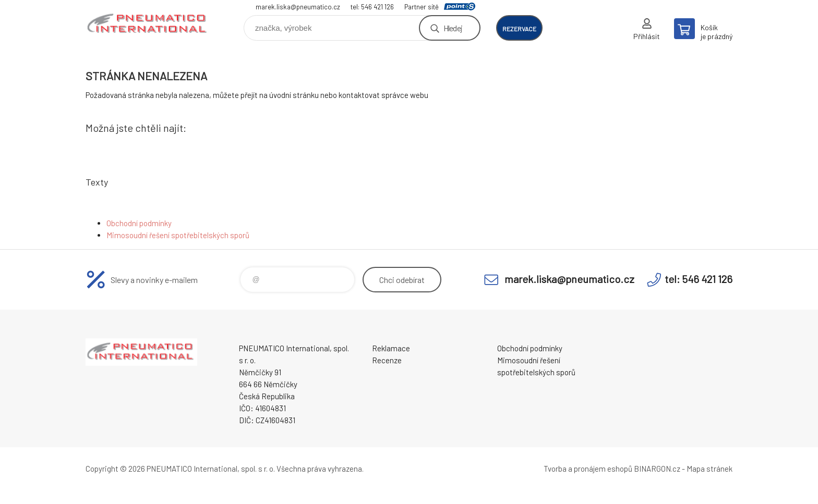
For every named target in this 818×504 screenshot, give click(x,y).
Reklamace (391, 348)
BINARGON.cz (657, 469)
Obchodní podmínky (139, 223)
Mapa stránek (709, 469)
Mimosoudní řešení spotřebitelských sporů (178, 235)
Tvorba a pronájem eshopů (588, 469)
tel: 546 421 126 (372, 7)
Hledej (453, 28)
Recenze (387, 360)
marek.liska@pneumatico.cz (298, 7)
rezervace (519, 29)
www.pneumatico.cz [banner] (148, 24)
